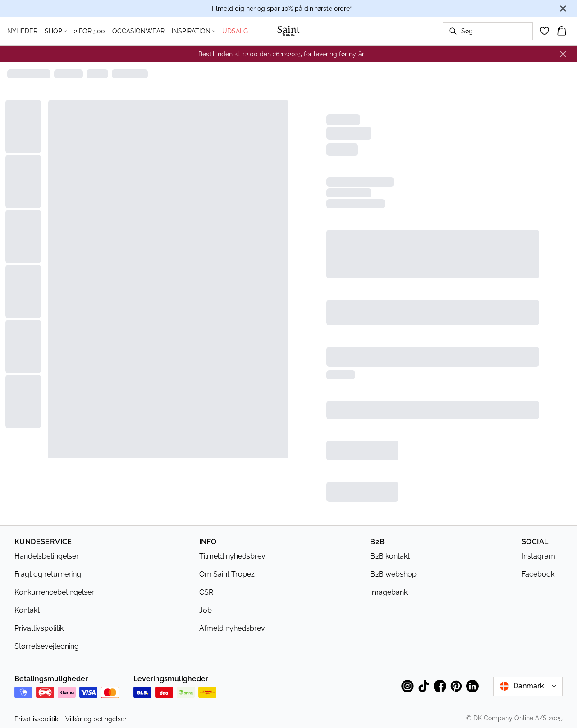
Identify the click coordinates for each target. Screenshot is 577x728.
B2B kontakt (390, 556)
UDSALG (235, 31)
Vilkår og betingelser (96, 719)
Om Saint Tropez (227, 574)
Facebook (538, 574)
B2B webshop (393, 574)
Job (206, 610)
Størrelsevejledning (47, 646)
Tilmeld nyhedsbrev (232, 556)
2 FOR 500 (89, 31)
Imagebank (389, 592)
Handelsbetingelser (47, 556)
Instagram (538, 556)
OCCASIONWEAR (138, 31)
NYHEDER (22, 31)
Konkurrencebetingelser (54, 592)
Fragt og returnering (48, 574)
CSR (206, 592)
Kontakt (27, 610)
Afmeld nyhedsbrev (232, 628)
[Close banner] (563, 9)
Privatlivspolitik (39, 628)
